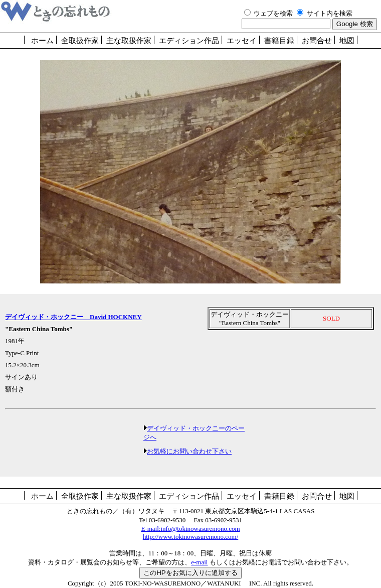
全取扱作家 (80, 41)
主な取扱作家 (129, 41)
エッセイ (242, 41)
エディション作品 (189, 41)
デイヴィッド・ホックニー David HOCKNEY (73, 317)
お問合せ (317, 41)
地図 (347, 41)
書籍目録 (279, 41)
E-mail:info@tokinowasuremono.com (190, 529)
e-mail (199, 562)
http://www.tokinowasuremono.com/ (191, 537)
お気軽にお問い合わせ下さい (189, 451)
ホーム (42, 41)
